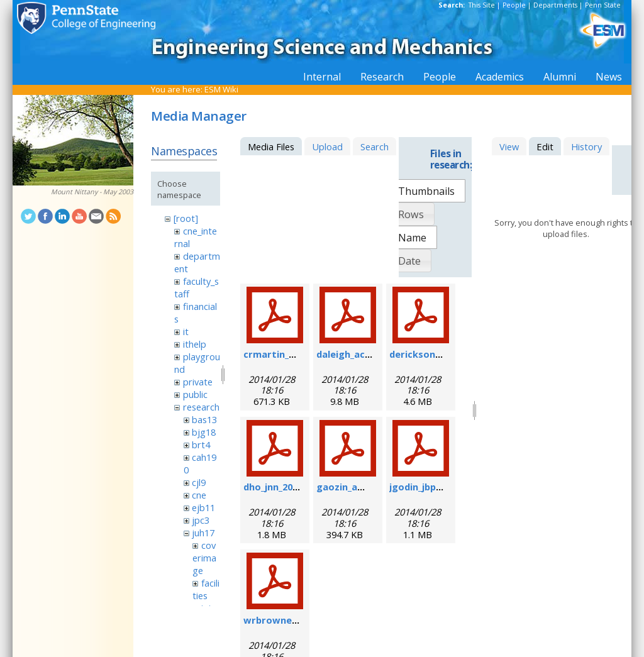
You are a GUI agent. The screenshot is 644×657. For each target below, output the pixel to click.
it (186, 331)
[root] (186, 218)
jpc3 (201, 520)
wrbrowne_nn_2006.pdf (296, 620)
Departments (555, 5)
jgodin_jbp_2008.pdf (434, 487)
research (201, 407)
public (195, 394)
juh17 (203, 533)
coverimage (204, 558)
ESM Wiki (221, 89)
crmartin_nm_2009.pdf (294, 354)
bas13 (204, 419)
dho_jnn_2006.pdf (282, 487)
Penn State (603, 5)
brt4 (201, 444)
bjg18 (204, 432)
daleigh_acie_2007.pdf (366, 354)
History (586, 146)
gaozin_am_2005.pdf (362, 487)
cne (199, 495)
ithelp (195, 344)
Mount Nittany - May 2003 (92, 192)
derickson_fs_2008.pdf (440, 354)
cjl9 (199, 482)
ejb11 (203, 507)
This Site (482, 5)
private (198, 382)
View (509, 146)
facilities (206, 589)
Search (375, 146)
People (514, 5)
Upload (327, 146)
